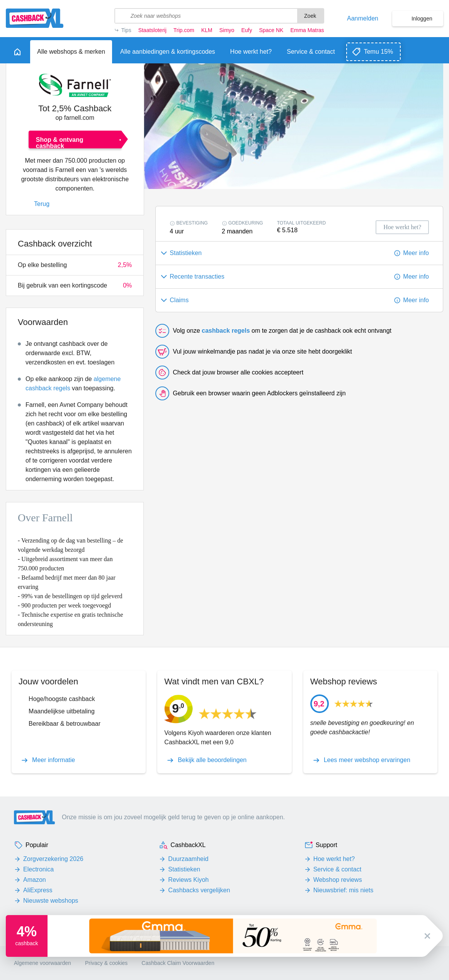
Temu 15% (379, 52)
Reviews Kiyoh (188, 880)
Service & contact (338, 869)
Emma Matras (307, 30)
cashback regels (226, 331)
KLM (207, 30)
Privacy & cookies (106, 963)
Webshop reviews (338, 880)
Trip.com (184, 30)
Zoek (310, 16)
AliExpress (38, 890)
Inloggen (422, 19)
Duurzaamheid (188, 859)
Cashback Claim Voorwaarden (178, 963)
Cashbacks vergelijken (199, 890)
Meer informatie (54, 760)
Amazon (35, 880)
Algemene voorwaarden (43, 963)
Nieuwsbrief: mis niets (344, 890)
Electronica (38, 869)
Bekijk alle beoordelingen (212, 760)
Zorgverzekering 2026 (53, 859)
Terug (42, 204)
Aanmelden (363, 19)
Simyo (227, 30)
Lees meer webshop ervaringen (367, 760)
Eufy (247, 30)
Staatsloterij (152, 30)
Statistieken (184, 869)
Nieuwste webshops (51, 901)
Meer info (416, 253)
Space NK (271, 30)
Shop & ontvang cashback (60, 142)
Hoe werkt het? (334, 859)
